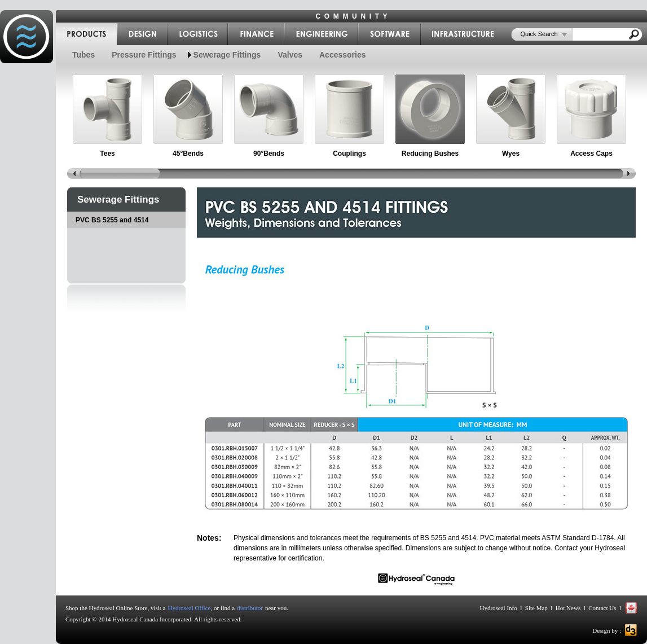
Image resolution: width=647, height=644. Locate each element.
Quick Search (539, 34)
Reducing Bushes (430, 154)
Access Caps (591, 154)
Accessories (343, 55)
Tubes (83, 55)
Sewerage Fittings (227, 55)
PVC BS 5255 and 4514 (112, 220)
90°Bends (269, 154)
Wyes (511, 154)
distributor (250, 608)
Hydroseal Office (190, 608)
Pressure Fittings (144, 55)
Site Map (536, 608)
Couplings (349, 154)
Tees (107, 154)
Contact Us (602, 608)
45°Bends (188, 154)
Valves (290, 55)
